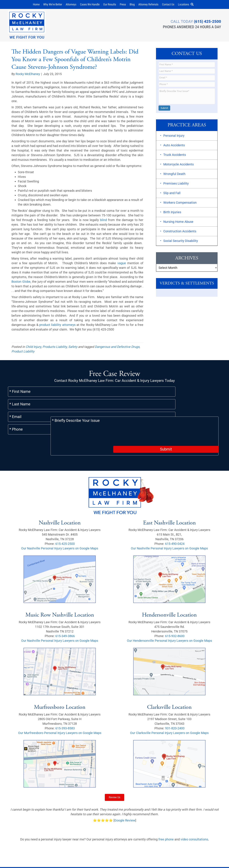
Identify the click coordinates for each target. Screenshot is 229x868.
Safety (73, 347)
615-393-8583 (65, 710)
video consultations (194, 821)
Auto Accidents (174, 145)
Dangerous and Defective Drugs (117, 347)
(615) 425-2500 (207, 21)
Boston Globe (21, 282)
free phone (166, 821)
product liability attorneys (57, 325)
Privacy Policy (18, 861)
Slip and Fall (172, 193)
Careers (145, 853)
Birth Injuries (172, 212)
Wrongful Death (174, 174)
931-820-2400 (175, 710)
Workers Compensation (180, 203)
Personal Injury (174, 136)
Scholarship (129, 853)
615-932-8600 (175, 618)
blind (103, 220)
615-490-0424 (175, 525)
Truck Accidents (175, 155)
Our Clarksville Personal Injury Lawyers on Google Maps (169, 715)
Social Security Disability (181, 241)
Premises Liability (176, 184)
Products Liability (55, 347)
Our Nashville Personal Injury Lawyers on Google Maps (60, 530)
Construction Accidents (180, 232)
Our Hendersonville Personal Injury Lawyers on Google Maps (169, 622)
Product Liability (23, 352)
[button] (193, 4)
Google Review (125, 802)
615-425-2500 (65, 525)
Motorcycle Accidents (179, 165)
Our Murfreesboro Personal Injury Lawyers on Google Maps (60, 715)
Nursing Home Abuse (178, 222)
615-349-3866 (65, 618)
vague (122, 263)
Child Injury (33, 347)
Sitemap (112, 853)
